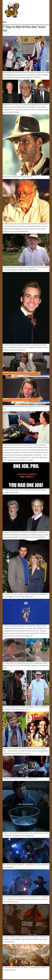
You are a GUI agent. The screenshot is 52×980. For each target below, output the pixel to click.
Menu (5, 22)
